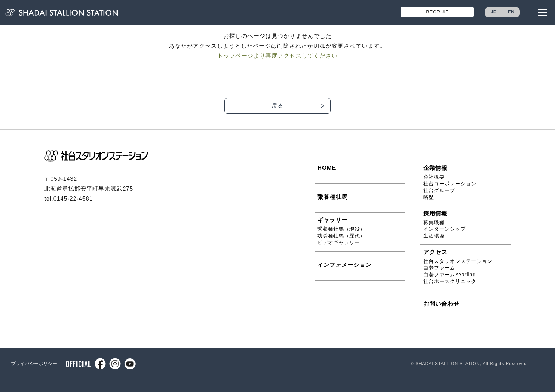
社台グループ (439, 190)
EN (511, 12)
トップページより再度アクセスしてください (277, 56)
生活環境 (434, 236)
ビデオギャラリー (339, 242)
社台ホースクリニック (450, 281)
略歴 (429, 197)
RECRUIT (437, 12)
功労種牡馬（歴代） (341, 236)
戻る (277, 106)
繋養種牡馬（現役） (341, 229)
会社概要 (434, 177)
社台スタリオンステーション (458, 261)
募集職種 (434, 223)
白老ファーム (439, 268)
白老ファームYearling (450, 275)
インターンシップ (445, 229)
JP (494, 12)
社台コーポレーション (450, 184)
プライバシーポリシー (34, 364)
